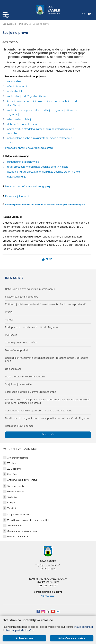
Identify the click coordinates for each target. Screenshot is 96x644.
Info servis (24, 24)
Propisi (9, 312)
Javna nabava (15, 526)
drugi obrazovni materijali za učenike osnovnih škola (38, 167)
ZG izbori (12, 463)
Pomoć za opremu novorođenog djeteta (29, 148)
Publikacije (11, 335)
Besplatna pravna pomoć (19, 426)
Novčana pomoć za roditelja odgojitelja (28, 187)
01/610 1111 (48, 596)
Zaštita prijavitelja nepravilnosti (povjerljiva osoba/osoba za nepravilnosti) (46, 304)
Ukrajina (12, 503)
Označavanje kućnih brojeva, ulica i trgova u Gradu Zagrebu (39, 411)
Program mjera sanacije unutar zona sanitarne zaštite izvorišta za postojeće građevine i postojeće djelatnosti (47, 401)
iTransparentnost (16, 492)
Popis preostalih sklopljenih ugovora (25, 377)
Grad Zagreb (9, 24)
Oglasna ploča (13, 369)
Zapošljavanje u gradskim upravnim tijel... (28, 520)
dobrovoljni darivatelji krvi (22, 124)
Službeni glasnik (16, 486)
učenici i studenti (17, 86)
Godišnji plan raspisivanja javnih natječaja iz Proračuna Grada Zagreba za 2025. (47, 360)
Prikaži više (48, 435)
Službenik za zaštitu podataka (22, 297)
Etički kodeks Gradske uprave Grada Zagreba (31, 392)
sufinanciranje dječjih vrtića (23, 162)
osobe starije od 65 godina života (27, 96)
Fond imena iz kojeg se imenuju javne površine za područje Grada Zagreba (47, 418)
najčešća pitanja (17, 177)
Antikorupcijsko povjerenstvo (22, 480)
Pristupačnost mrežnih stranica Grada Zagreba (31, 327)
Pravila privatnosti (84, 627)
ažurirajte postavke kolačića (19, 630)
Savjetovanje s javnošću (18, 384)
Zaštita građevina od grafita (21, 343)
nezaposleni (14, 81)
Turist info (12, 508)
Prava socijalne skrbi (17, 196)
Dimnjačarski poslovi (16, 350)
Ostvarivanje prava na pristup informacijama (30, 289)
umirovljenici (14, 91)
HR (91, 14)
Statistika (12, 497)
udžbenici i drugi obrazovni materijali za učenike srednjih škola (43, 172)
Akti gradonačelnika (18, 458)
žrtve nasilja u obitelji (19, 119)
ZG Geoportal (14, 469)
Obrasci (10, 320)
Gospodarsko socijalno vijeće (22, 531)
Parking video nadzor (18, 537)
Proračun (12, 474)
